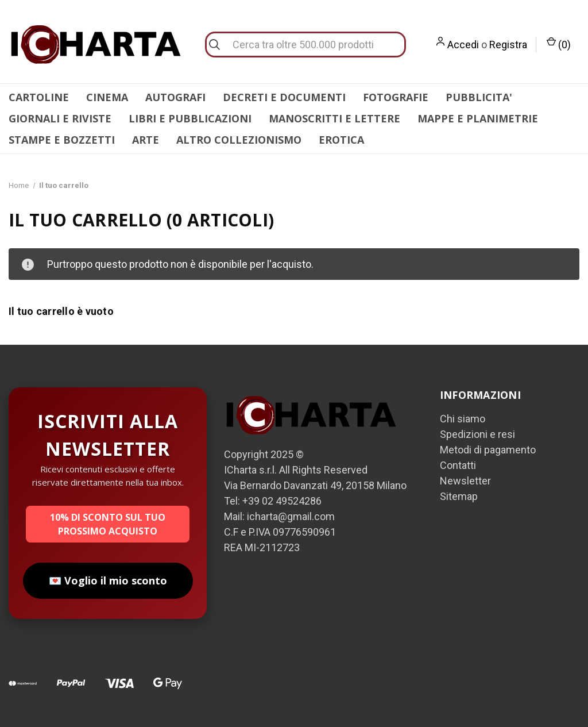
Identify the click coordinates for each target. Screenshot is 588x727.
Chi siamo (463, 419)
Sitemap (459, 496)
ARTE (146, 140)
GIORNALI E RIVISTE (60, 118)
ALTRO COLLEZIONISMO (239, 140)
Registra (508, 45)
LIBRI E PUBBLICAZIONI (190, 118)
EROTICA (341, 140)
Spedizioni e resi (477, 434)
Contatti (458, 465)
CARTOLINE (39, 97)
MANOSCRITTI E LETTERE (334, 118)
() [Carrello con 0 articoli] (559, 44)
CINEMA (107, 97)
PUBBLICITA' (479, 97)
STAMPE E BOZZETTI (62, 140)
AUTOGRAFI (175, 97)
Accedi (463, 45)
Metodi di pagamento (488, 450)
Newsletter (465, 481)
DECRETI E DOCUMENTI (284, 97)
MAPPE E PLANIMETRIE (478, 118)
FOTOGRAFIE (396, 97)
